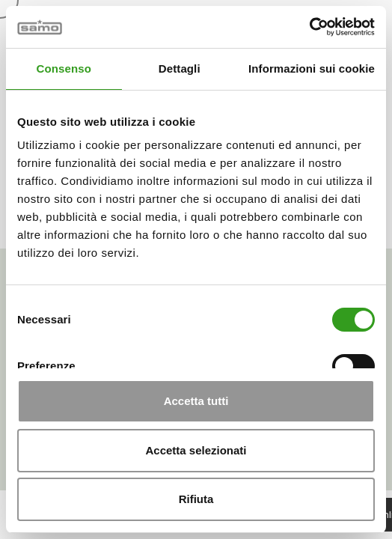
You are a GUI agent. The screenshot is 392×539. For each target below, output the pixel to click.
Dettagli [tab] (180, 68)
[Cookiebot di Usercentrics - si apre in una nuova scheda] (309, 27)
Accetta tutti (196, 401)
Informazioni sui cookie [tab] (312, 68)
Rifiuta (196, 499)
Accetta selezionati (196, 450)
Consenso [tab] (64, 68)
